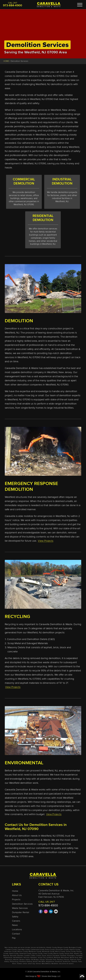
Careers (16, 921)
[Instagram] (46, 913)
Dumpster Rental (21, 912)
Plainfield (23, 962)
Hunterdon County (10, 952)
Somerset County (25, 954)
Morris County (60, 952)
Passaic (66, 960)
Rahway (29, 962)
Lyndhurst (50, 958)
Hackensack (8, 958)
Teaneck (74, 962)
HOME (6, 61)
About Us (17, 895)
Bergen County (63, 948)
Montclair (57, 958)
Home (15, 891)
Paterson (73, 960)
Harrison (26, 958)
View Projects (46, 541)
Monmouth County (48, 952)
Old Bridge (35, 960)
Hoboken (33, 958)
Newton (22, 960)
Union (25, 964)
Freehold (79, 956)
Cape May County (24, 950)
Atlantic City (78, 954)
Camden (27, 956)
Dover (44, 956)
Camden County (11, 950)
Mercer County (23, 952)
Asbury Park (69, 954)
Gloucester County (62, 950)
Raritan (35, 962)
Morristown (65, 958)
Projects (16, 900)
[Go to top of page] (82, 976)
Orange (42, 960)
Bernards (13, 956)
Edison (50, 956)
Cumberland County (37, 950)
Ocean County (71, 952)
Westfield (55, 964)
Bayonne (6, 956)
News (15, 925)
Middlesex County (35, 952)
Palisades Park (51, 960)
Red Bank (42, 962)
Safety (15, 917)
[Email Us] (56, 913)
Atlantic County (52, 948)
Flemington (71, 956)
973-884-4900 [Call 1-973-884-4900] (13, 6)
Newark (16, 960)
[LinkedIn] (51, 913)
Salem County (14, 954)
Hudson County (75, 950)
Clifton (33, 956)
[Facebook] (41, 913)
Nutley (28, 960)
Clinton (39, 956)
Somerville (67, 962)
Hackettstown (18, 958)
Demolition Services (22, 904)
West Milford (46, 964)
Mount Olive (74, 958)
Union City (31, 964)
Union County (48, 954)
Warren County (59, 954)
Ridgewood (50, 962)
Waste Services (20, 908)
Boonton (20, 956)
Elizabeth (56, 956)
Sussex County (37, 954)
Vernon (38, 964)
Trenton (19, 964)
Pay (14, 938)
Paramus (60, 960)
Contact (16, 934)
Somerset (58, 962)
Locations (17, 930)
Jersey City (42, 958)
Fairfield (63, 956)
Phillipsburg (14, 962)
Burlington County (75, 948)
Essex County (50, 950)
